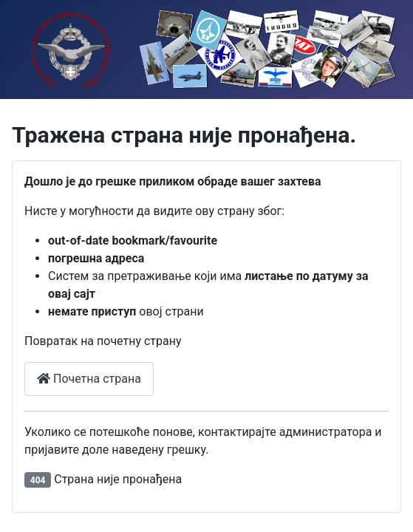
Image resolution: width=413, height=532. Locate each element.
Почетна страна (89, 379)
